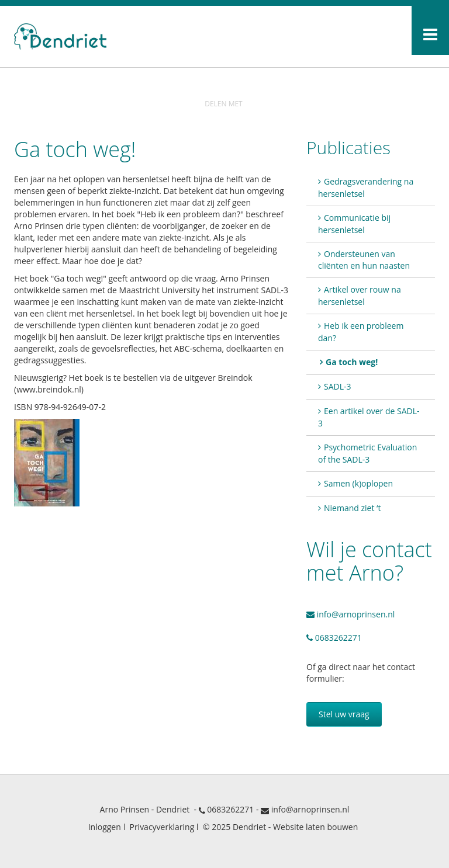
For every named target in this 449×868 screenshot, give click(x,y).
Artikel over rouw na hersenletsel (360, 296)
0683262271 (334, 638)
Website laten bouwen (315, 827)
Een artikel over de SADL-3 (369, 417)
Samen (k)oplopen (358, 483)
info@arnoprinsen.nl (350, 614)
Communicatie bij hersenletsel (354, 224)
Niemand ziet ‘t (352, 508)
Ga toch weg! (352, 362)
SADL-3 (338, 386)
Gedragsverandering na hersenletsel (366, 188)
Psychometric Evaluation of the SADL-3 (367, 453)
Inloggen (105, 827)
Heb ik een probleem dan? (361, 332)
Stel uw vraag (344, 714)
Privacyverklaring (162, 827)
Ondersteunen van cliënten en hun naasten (364, 260)
